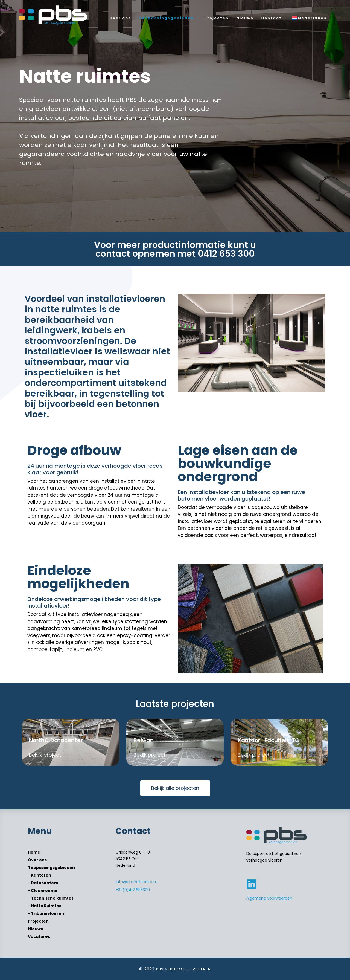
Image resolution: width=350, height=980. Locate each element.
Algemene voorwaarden (269, 898)
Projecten (216, 18)
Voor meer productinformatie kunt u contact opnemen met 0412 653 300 (175, 249)
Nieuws (245, 18)
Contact (271, 18)
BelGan (144, 740)
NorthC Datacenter (56, 740)
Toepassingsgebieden (166, 18)
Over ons (120, 18)
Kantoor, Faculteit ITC (269, 740)
